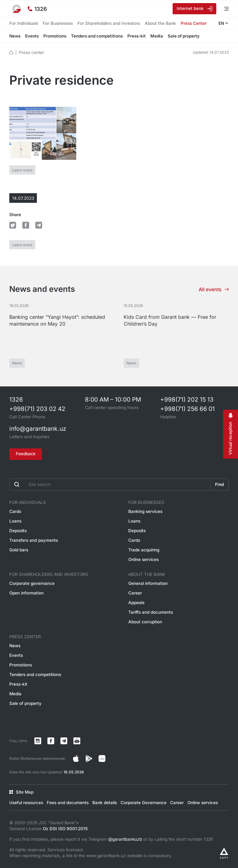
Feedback (26, 454)
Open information (26, 593)
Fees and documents (68, 803)
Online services (143, 559)
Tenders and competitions (97, 36)
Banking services (145, 511)
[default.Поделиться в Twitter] (13, 225)
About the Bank (160, 23)
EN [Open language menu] (221, 23)
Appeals (136, 603)
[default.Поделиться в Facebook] (26, 225)
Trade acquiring (144, 550)
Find (219, 484)
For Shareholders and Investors (109, 23)
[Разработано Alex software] (224, 853)
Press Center (194, 23)
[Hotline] (37, 9)
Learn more (22, 170)
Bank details (105, 803)
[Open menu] (223, 9)
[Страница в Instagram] (76, 759)
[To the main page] (17, 9)
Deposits (18, 531)
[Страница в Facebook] (89, 759)
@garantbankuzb (125, 839)
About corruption (145, 622)
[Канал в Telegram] (64, 741)
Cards (15, 511)
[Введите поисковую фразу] (110, 485)
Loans (15, 521)
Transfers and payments (34, 540)
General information (148, 583)
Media (157, 36)
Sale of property (184, 36)
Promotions (55, 36)
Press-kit (137, 36)
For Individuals (24, 23)
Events (32, 36)
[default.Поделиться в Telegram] (39, 225)
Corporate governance (32, 583)
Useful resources (26, 803)
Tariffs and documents (151, 612)
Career (135, 593)
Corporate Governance (143, 803)
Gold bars (19, 550)
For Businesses (58, 23)
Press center (31, 52)
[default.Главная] (11, 52)
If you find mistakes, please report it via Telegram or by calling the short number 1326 (111, 839)
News (15, 36)
